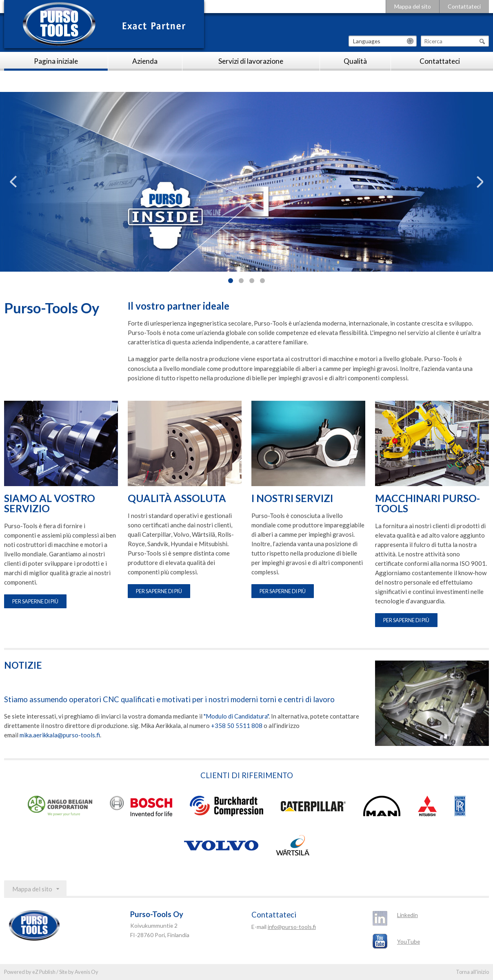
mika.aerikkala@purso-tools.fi (60, 735)
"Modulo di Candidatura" (236, 716)
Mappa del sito (413, 6)
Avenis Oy (87, 972)
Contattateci (464, 6)
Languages (367, 41)
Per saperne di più (35, 601)
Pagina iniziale (56, 61)
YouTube (409, 941)
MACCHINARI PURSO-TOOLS (427, 504)
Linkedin (408, 915)
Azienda (145, 61)
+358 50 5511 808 (237, 726)
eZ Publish (44, 972)
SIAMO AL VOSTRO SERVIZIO (50, 504)
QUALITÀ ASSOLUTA (177, 499)
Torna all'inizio (472, 972)
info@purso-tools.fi (292, 927)
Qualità (355, 61)
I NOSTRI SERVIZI (292, 499)
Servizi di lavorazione (251, 61)
